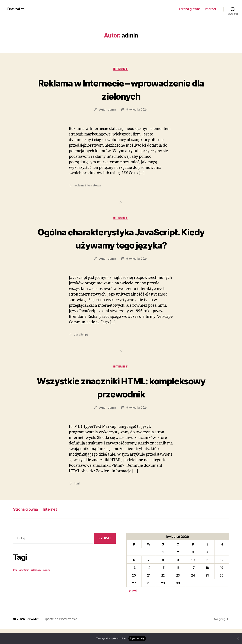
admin (112, 110)
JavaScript (81, 349)
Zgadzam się (137, 638)
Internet (211, 9)
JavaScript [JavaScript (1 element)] (24, 585)
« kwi (133, 606)
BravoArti (17, 9)
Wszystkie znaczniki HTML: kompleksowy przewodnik (121, 402)
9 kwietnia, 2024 (137, 110)
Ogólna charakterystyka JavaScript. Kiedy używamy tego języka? (121, 246)
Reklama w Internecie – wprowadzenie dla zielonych (121, 89)
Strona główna (190, 9)
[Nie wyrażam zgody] (238, 638)
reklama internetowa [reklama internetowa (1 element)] (41, 585)
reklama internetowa (88, 186)
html (77, 498)
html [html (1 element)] (15, 585)
